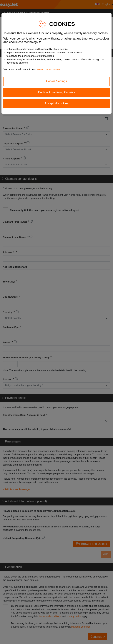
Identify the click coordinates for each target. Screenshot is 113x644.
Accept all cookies (56, 103)
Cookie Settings (56, 81)
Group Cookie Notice (49, 70)
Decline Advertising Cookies (56, 92)
